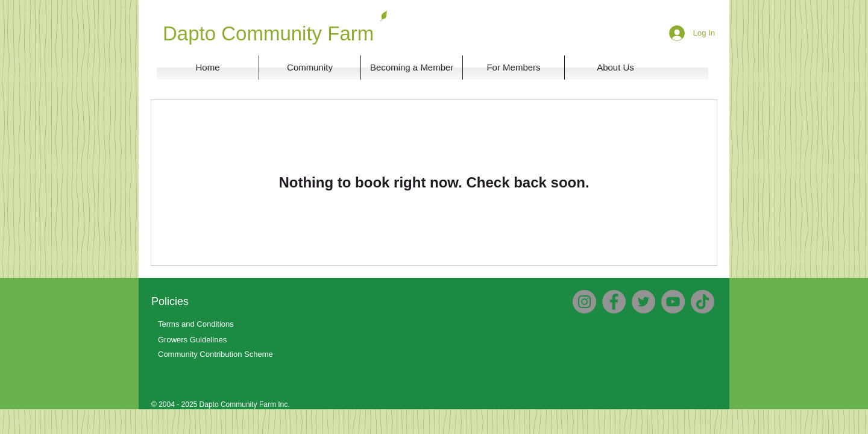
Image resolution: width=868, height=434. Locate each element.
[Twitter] (643, 302)
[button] (615, 68)
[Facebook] (614, 302)
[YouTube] (673, 302)
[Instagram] (584, 302)
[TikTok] (703, 302)
